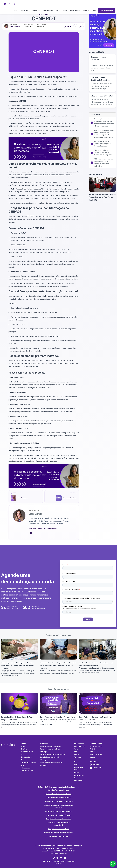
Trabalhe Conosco (27, 771)
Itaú (75, 752)
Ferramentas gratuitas (28, 763)
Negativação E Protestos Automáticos (53, 754)
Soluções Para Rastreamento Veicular (59, 794)
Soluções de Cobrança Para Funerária (58, 798)
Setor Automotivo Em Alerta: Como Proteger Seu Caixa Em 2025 (102, 197)
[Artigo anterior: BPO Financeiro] (26, 497)
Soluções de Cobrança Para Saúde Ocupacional (58, 824)
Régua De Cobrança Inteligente (50, 746)
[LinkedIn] (31, 534)
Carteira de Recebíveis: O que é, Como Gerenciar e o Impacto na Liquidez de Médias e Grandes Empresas (104, 134)
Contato (85, 11)
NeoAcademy (73, 11)
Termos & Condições (68, 861)
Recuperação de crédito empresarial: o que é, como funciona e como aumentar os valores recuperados (104, 122)
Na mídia (24, 749)
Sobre (6, 11)
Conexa (77, 749)
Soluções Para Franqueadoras (59, 829)
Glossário (24, 760)
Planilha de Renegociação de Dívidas (96, 754)
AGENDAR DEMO (11, 18)
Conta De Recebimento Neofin (50, 757)
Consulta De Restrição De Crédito (51, 763)
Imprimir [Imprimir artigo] (68, 26)
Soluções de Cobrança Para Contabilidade (58, 833)
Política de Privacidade (51, 861)
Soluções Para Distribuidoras (59, 836)
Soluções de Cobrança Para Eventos (59, 819)
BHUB (76, 770)
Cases (54, 11)
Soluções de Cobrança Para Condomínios (59, 801)
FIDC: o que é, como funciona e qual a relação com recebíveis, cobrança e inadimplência (104, 163)
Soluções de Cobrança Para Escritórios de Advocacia (59, 806)
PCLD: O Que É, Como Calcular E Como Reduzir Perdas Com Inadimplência (103, 153)
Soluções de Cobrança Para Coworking (59, 811)
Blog (62, 11)
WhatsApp (96, 764)
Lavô (76, 778)
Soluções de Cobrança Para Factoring (59, 815)
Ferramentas (42, 11)
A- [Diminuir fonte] (76, 26)
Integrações (28, 11)
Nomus (77, 754)
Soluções (16, 11)
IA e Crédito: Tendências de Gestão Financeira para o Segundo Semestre (103, 144)
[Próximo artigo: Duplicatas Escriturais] (62, 497)
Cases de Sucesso (27, 752)
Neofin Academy (58, 689)
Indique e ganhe (26, 768)
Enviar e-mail (96, 768)
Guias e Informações (59, 635)
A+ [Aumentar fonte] (81, 26)
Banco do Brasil (80, 746)
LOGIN (94, 11)
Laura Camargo (15, 27)
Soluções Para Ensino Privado (59, 790)
